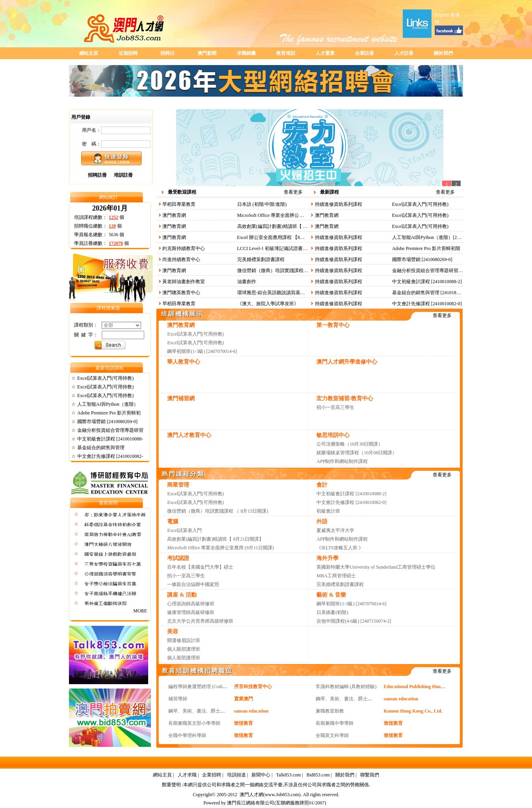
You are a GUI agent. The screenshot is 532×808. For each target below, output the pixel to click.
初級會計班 (328, 511)
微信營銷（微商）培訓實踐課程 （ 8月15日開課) (288, 271)
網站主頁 (89, 53)
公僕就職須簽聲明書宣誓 (110, 574)
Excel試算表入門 (184, 530)
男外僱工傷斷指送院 (106, 604)
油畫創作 (247, 282)
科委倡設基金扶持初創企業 (113, 525)
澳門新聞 (207, 53)
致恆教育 (244, 723)
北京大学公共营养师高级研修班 (200, 621)
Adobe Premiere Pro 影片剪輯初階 (426, 248)
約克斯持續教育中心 (184, 248)
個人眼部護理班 (184, 649)
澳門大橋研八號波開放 (108, 545)
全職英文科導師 (332, 735)
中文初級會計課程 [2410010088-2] (427, 282)
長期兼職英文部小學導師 (194, 723)
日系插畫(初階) (332, 612)
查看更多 (293, 192)
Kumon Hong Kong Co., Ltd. (413, 711)
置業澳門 (244, 699)
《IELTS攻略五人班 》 (340, 548)
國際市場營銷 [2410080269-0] (107, 422)
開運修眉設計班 (184, 640)
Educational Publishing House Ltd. (419, 687)
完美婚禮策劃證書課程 (261, 259)
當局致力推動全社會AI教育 (113, 535)
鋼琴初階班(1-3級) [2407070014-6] (202, 351)
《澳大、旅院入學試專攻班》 (268, 304)
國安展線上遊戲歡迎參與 (110, 554)
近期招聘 (128, 53)
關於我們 (443, 53)
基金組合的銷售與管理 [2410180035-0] (432, 293)
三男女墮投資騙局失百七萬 (113, 564)
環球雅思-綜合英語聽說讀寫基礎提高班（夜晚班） (290, 293)
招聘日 (167, 53)
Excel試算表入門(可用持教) (105, 378)
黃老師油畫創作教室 (184, 282)
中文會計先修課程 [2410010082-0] (427, 304)
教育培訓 (286, 53)
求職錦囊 (246, 53)
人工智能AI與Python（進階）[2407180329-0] (438, 237)
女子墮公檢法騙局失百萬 (110, 584)
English (442, 15)
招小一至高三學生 (335, 407)
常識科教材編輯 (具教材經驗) (346, 687)
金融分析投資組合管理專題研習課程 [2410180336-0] (446, 271)
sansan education (401, 699)
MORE (141, 611)
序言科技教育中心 (253, 687)
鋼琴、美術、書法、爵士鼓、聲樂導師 (356, 699)
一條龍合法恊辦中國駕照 (193, 584)
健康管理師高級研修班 (191, 612)
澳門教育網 (174, 215)
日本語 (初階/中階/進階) (262, 204)
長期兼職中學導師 (335, 723)
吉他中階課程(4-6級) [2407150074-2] (354, 621)
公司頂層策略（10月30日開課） (350, 444)
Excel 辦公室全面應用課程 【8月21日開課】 (283, 237)
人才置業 (325, 53)
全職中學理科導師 (187, 735)
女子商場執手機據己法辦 (110, 594)
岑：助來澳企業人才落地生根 (115, 515)
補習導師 (178, 699)
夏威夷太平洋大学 (335, 530)
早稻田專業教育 (179, 204)
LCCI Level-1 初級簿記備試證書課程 (275, 248)
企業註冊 (365, 53)
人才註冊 (404, 53)
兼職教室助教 (330, 711)
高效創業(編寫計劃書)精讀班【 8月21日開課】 (286, 226)
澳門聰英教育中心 (181, 293)
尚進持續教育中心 (181, 259)
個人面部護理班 (184, 658)
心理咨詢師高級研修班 (191, 604)
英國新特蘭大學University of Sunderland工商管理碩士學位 (376, 567)
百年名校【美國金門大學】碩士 (200, 567)
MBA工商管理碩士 (336, 576)
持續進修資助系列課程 (339, 204)
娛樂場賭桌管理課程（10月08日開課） (357, 453)
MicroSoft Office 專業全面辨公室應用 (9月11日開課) (290, 215)
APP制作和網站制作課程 (342, 461)
